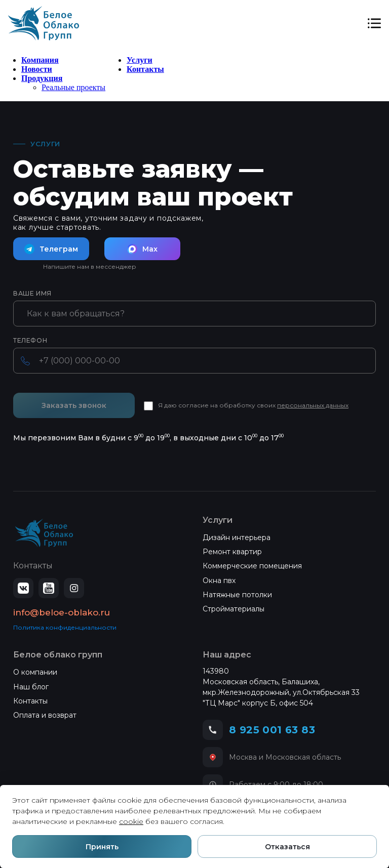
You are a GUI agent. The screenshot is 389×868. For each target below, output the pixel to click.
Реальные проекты (73, 87)
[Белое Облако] (44, 23)
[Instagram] (74, 588)
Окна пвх (219, 581)
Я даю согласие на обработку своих (253, 405)
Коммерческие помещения (252, 566)
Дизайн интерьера (237, 538)
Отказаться (287, 847)
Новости (37, 69)
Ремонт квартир (232, 552)
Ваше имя (32, 294)
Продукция (42, 78)
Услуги (140, 60)
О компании (35, 672)
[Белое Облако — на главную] (44, 533)
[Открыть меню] (374, 23)
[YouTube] (49, 588)
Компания (40, 60)
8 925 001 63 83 (272, 730)
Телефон (30, 341)
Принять (102, 847)
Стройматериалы (234, 609)
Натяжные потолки (237, 595)
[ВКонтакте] (23, 588)
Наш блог (31, 687)
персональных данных (313, 405)
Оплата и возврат (45, 715)
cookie (131, 821)
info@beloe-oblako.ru (62, 612)
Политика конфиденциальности (65, 627)
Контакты (145, 69)
